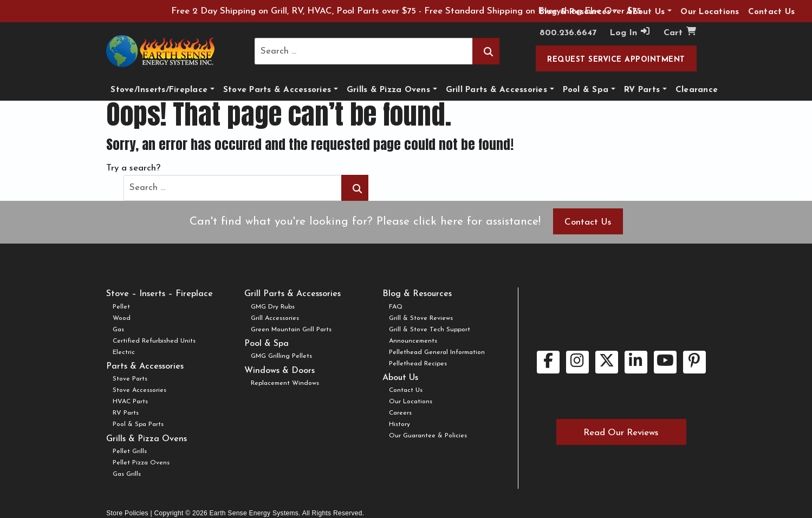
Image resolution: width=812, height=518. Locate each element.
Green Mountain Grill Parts (291, 330)
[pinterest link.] (694, 362)
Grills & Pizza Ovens (388, 90)
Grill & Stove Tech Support (430, 330)
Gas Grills (127, 474)
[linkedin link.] (636, 362)
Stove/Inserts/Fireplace (159, 90)
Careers (400, 413)
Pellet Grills (130, 451)
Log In (630, 32)
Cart (680, 32)
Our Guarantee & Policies (428, 436)
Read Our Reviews (621, 433)
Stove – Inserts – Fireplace (160, 294)
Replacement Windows (285, 383)
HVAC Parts (130, 402)
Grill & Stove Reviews (421, 318)
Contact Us (588, 222)
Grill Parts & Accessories (496, 90)
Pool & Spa (586, 90)
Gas (118, 330)
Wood (122, 318)
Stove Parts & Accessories (277, 90)
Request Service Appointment (616, 60)
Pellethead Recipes (418, 364)
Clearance (697, 90)
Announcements (413, 341)
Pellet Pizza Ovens (141, 463)
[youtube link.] (665, 362)
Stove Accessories (139, 390)
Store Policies (127, 513)
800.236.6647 (568, 33)
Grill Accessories (275, 318)
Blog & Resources (417, 294)
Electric (124, 352)
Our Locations (411, 402)
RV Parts (642, 90)
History (399, 424)
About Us (400, 378)
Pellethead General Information (437, 352)
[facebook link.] (548, 362)
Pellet (121, 307)
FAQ (396, 307)
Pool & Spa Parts (138, 424)
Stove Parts (130, 379)
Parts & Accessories (145, 366)
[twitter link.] (607, 362)
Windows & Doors (280, 371)
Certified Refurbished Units (154, 341)
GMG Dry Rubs (273, 307)
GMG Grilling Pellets (281, 356)
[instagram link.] (577, 362)
